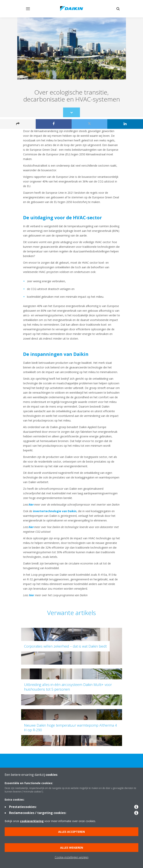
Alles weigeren (72, 848)
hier (31, 505)
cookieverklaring (32, 821)
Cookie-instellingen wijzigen (72, 857)
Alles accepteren (71, 832)
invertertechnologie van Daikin (55, 511)
